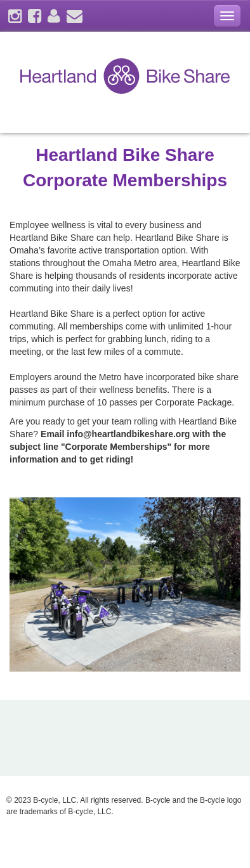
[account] (54, 18)
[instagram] (15, 18)
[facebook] (35, 18)
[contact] (75, 18)
